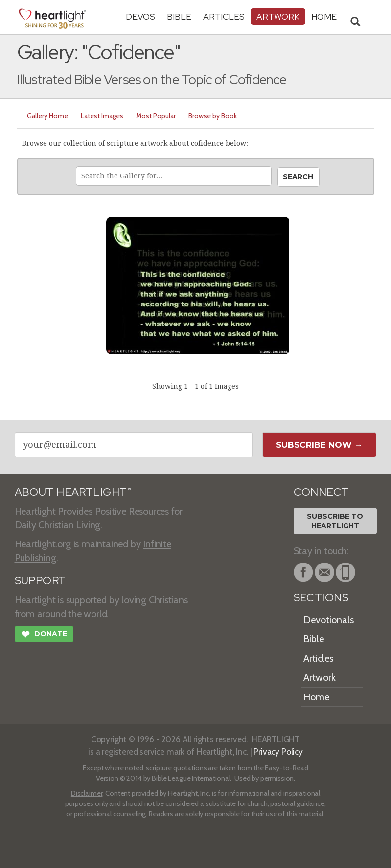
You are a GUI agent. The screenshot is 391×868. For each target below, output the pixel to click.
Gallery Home (47, 116)
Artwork (278, 16)
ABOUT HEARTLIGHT (73, 492)
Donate (44, 635)
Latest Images (102, 116)
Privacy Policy (278, 751)
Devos (140, 16)
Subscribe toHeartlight (335, 521)
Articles (224, 16)
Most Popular (156, 116)
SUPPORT (40, 580)
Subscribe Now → (319, 445)
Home (316, 697)
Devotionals (329, 620)
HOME (324, 16)
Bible (179, 16)
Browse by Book (213, 116)
